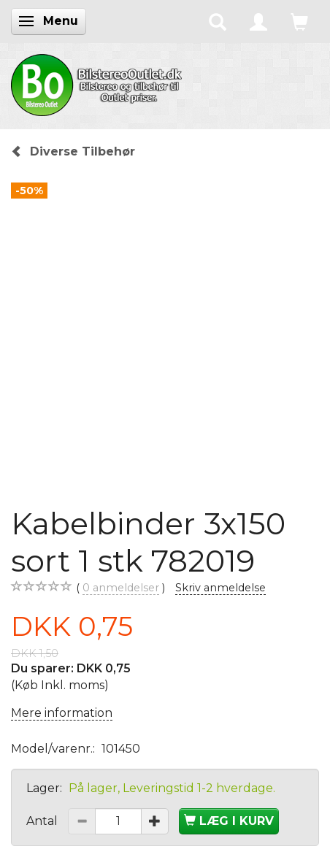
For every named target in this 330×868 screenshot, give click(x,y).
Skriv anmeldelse (220, 588)
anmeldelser (121, 588)
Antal (43, 821)
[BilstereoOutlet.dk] (99, 82)
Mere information (62, 713)
